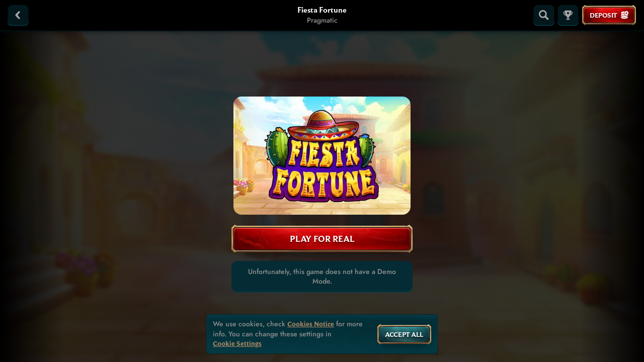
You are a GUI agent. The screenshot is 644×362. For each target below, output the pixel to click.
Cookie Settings (237, 344)
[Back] (18, 15)
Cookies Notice (311, 324)
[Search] (544, 15)
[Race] (568, 15)
